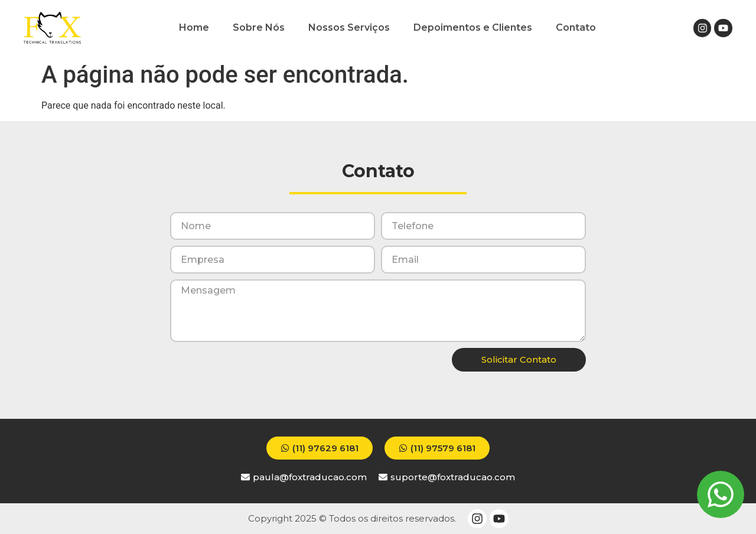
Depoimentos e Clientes (473, 27)
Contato (576, 27)
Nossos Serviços (349, 27)
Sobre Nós (259, 27)
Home (194, 27)
